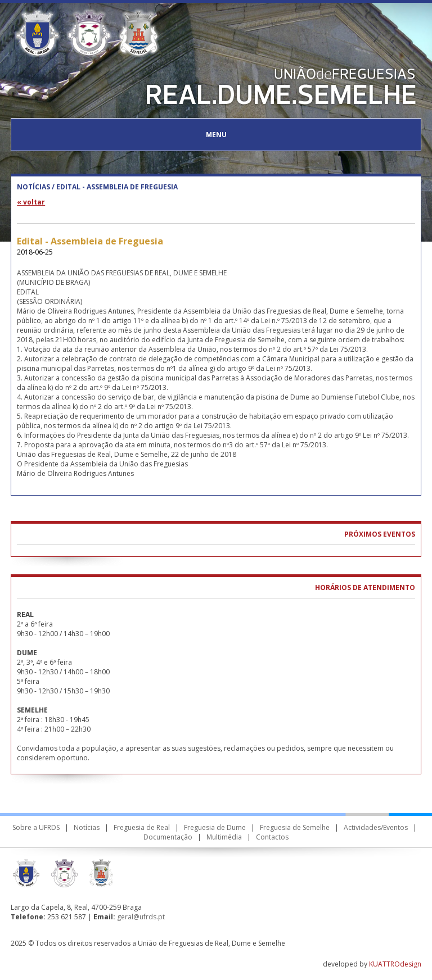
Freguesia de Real (142, 827)
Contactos (272, 837)
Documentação (168, 837)
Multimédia (224, 837)
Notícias (87, 827)
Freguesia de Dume (215, 827)
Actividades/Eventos (376, 827)
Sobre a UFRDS (36, 827)
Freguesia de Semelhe (295, 827)
